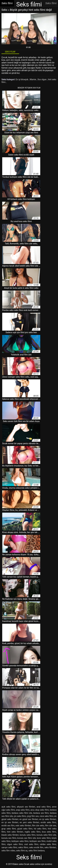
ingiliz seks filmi (33, 832)
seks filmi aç (22, 851)
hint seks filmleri (15, 832)
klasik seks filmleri (10, 835)
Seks (4, 10)
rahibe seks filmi (48, 844)
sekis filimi (23, 847)
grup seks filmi (9, 829)
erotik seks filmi (48, 822)
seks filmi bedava (37, 851)
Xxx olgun (42, 79)
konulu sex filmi (9, 838)
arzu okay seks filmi (40, 810)
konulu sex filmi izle (27, 838)
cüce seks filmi (47, 816)
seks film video (8, 851)
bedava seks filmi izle (22, 813)
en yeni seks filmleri (29, 822)
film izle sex (51, 826)
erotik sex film (8, 826)
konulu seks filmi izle (46, 835)
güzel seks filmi (25, 829)
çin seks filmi (20, 816)
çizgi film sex (33, 816)
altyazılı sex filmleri (26, 807)
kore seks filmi (44, 838)
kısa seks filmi (49, 832)
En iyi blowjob (22, 79)
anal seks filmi (44, 807)
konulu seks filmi (28, 835)
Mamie (33, 79)
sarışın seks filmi (9, 847)
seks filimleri (50, 847)
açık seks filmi (8, 807)
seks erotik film (36, 847)
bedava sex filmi (41, 813)
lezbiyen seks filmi (20, 841)
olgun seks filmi (15, 844)
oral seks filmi (31, 844)
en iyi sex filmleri (10, 822)
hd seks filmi (40, 829)
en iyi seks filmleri (48, 819)
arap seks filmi (23, 810)
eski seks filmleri (23, 826)
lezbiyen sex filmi (37, 841)
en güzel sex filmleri (29, 819)
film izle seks (38, 826)
